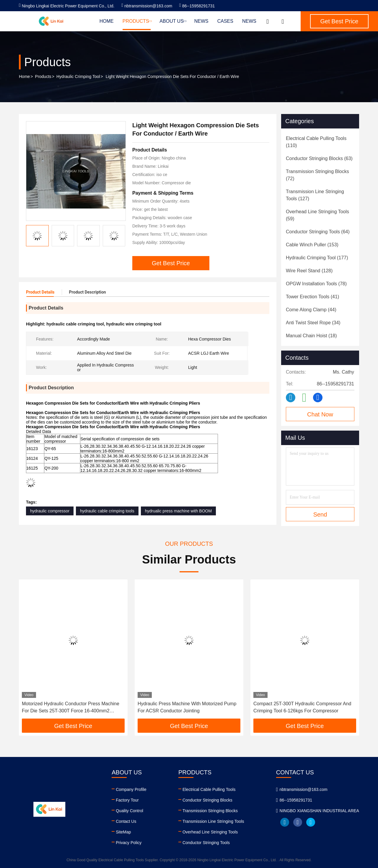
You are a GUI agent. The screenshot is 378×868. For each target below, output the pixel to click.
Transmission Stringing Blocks (210, 811)
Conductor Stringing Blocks (207, 800)
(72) (317, 175)
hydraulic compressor (50, 511)
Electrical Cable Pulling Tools (209, 789)
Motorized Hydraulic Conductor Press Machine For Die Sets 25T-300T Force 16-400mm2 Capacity (71, 708)
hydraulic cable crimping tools (107, 511)
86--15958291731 (197, 6)
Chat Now (320, 414)
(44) (311, 310)
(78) (316, 284)
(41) (312, 297)
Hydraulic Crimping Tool (78, 76)
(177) (317, 258)
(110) (316, 142)
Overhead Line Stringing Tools (210, 832)
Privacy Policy (129, 843)
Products (137, 21)
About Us (172, 21)
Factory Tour (127, 800)
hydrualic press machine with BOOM (178, 511)
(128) (309, 271)
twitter (311, 822)
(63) (319, 158)
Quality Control (129, 811)
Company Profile (131, 789)
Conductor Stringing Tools (206, 843)
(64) (318, 232)
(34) (313, 323)
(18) (311, 336)
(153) (312, 245)
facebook (298, 822)
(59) (317, 215)
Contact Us (126, 821)
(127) (315, 195)
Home (107, 21)
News (201, 21)
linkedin (285, 822)
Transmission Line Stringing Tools (213, 821)
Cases (225, 21)
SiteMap (123, 832)
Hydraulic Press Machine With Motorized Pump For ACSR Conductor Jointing (187, 707)
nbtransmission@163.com (147, 6)
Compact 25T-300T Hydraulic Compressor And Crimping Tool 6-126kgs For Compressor (302, 707)
